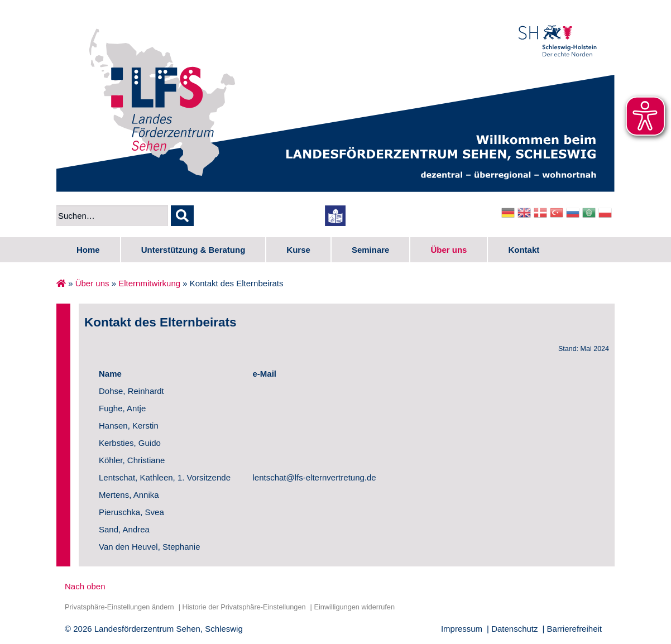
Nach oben (85, 586)
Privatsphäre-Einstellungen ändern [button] (119, 607)
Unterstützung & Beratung (193, 250)
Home (88, 250)
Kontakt (524, 250)
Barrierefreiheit (574, 629)
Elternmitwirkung (149, 283)
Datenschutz (514, 629)
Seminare (371, 250)
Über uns (449, 250)
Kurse (298, 250)
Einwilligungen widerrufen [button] (354, 607)
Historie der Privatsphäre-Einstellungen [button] (244, 607)
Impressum (462, 629)
